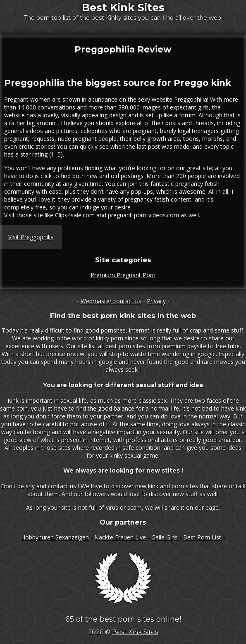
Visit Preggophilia (31, 237)
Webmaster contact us (111, 301)
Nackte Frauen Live (120, 537)
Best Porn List (202, 537)
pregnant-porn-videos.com (143, 215)
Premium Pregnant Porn (123, 275)
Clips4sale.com (75, 215)
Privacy (156, 301)
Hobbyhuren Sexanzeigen (55, 537)
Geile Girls (165, 537)
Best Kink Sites (123, 7)
